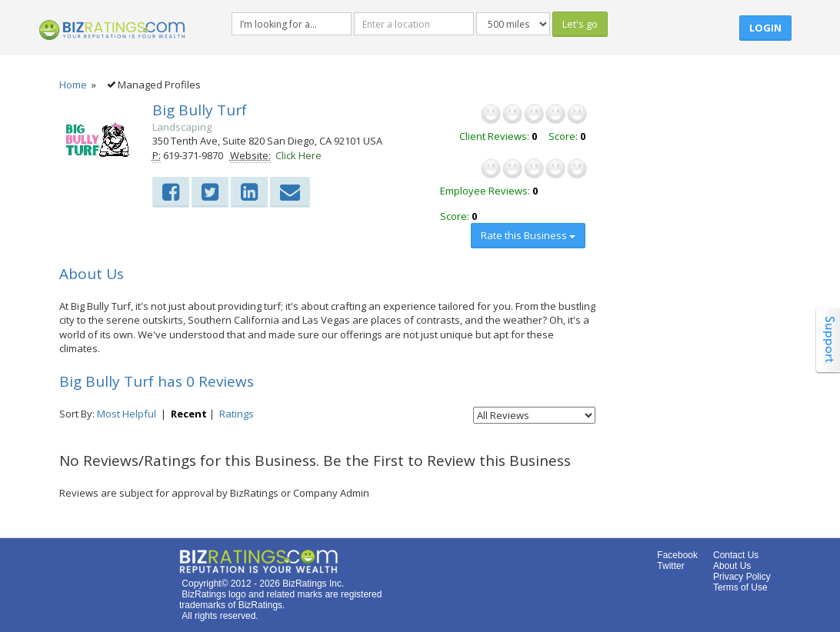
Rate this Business (528, 235)
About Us (732, 566)
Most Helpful (127, 414)
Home (73, 85)
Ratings (237, 414)
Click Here (298, 155)
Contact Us (736, 555)
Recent (189, 414)
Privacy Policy (742, 577)
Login (765, 28)
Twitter (670, 566)
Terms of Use (740, 587)
